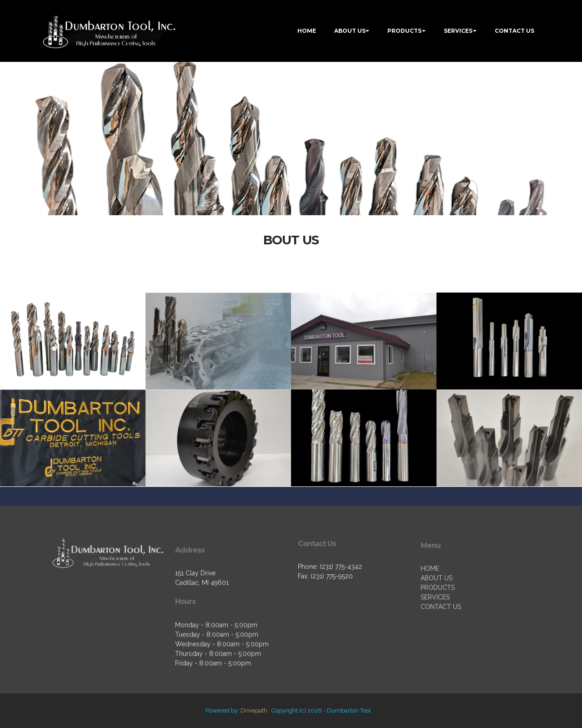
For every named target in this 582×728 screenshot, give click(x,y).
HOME (307, 31)
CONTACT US (514, 31)
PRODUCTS (404, 31)
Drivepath (254, 710)
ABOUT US (350, 31)
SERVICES (458, 31)
